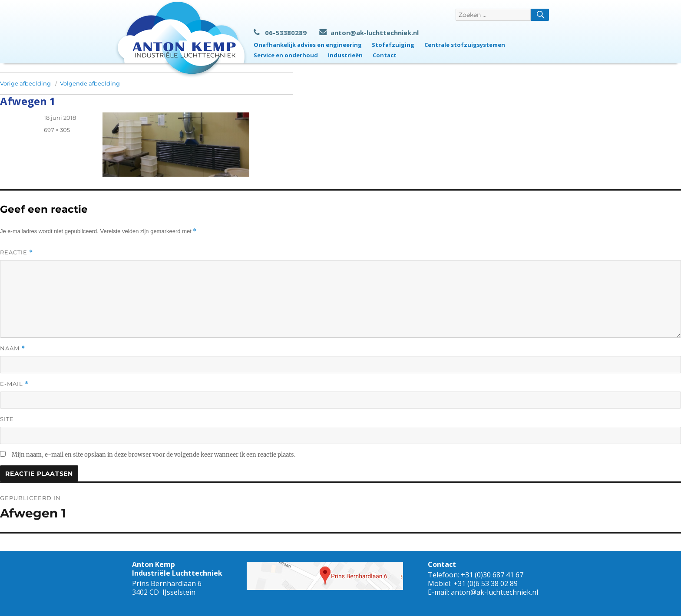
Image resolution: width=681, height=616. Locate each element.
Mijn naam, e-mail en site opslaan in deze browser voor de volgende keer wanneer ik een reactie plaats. (154, 455)
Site (7, 419)
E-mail (14, 384)
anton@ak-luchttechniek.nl (369, 33)
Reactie (17, 252)
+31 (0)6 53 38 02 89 (486, 583)
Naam (13, 348)
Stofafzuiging (393, 45)
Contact (385, 55)
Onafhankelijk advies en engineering (308, 45)
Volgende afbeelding (90, 83)
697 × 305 (57, 130)
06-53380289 (280, 33)
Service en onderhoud (286, 55)
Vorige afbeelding (25, 83)
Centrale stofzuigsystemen (465, 45)
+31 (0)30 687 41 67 (492, 575)
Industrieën (345, 55)
